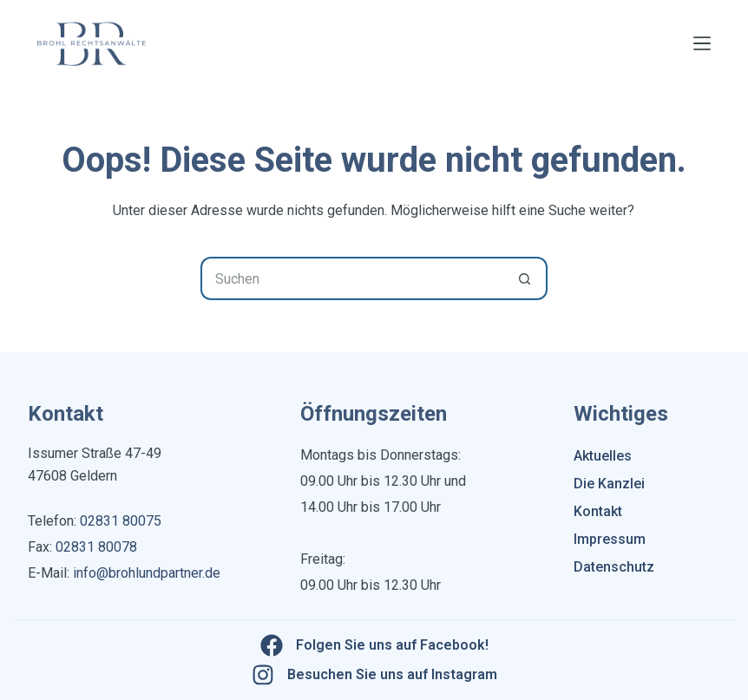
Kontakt (598, 511)
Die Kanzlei (609, 484)
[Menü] (702, 43)
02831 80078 (95, 547)
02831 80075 (121, 521)
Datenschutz (614, 567)
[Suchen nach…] (352, 278)
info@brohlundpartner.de (147, 573)
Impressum (610, 539)
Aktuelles (603, 456)
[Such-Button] (526, 278)
